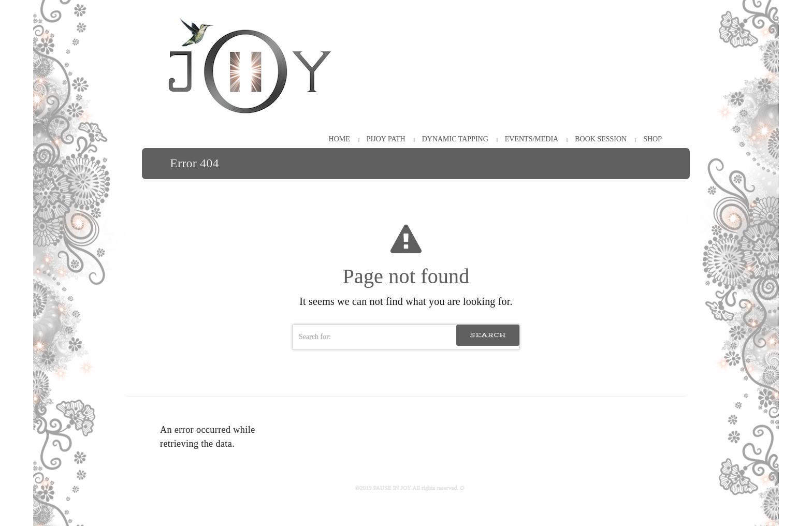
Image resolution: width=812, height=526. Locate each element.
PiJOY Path (386, 139)
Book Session (601, 139)
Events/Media (532, 139)
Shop (653, 139)
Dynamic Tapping (455, 139)
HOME (339, 139)
